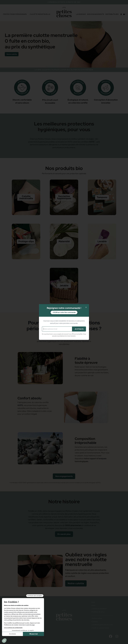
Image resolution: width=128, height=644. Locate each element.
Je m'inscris (79, 329)
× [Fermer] (86, 307)
